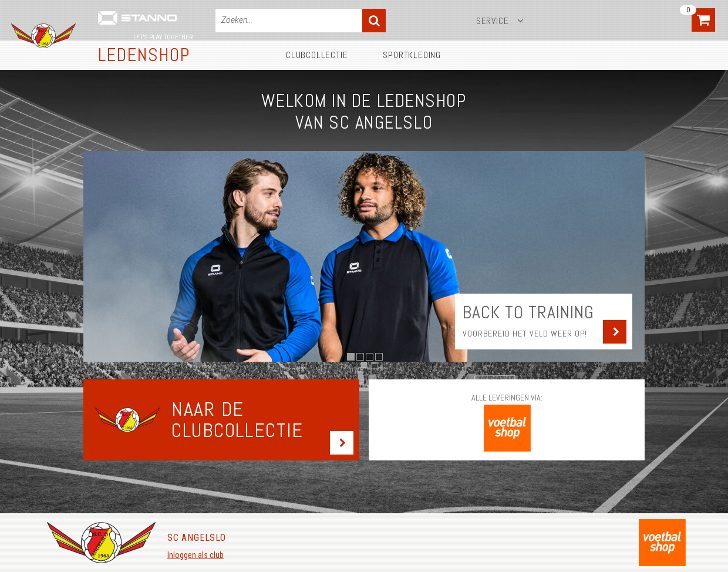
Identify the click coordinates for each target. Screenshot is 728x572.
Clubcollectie (317, 55)
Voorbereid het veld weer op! (525, 334)
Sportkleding (412, 55)
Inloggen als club (196, 555)
